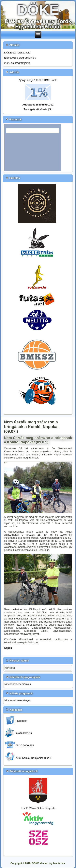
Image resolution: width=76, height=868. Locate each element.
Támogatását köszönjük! (38, 109)
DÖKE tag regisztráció (17, 53)
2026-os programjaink (17, 63)
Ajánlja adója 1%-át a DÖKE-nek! (38, 80)
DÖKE (38, 10)
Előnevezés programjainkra (20, 58)
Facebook (21, 721)
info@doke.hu (24, 733)
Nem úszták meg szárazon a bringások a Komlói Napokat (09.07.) (31, 427)
